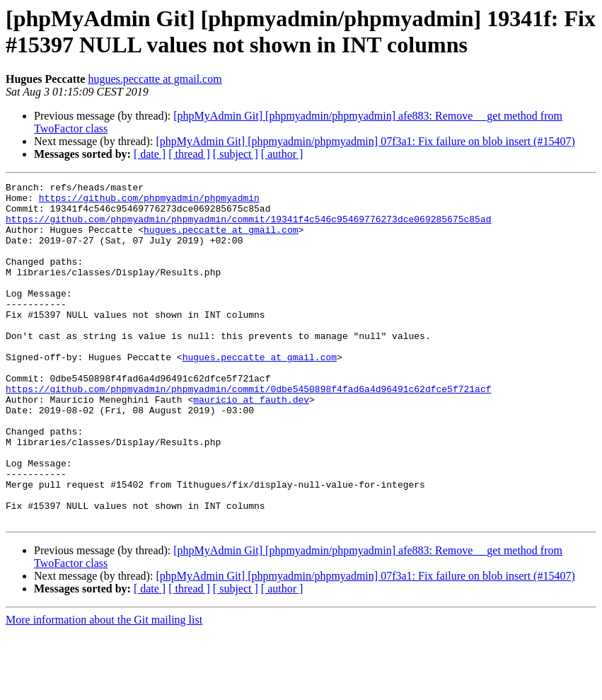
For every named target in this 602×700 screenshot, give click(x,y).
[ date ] (150, 154)
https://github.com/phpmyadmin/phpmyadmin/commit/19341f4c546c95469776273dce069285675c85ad (248, 227)
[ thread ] (189, 154)
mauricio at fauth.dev (251, 444)
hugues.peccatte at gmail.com (155, 79)
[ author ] (282, 154)
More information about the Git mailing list (104, 688)
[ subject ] (236, 154)
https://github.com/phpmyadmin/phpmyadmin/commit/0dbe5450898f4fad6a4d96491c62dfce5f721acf (248, 431)
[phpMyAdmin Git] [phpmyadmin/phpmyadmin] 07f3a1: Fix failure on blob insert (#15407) (365, 141)
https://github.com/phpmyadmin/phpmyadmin (149, 202)
